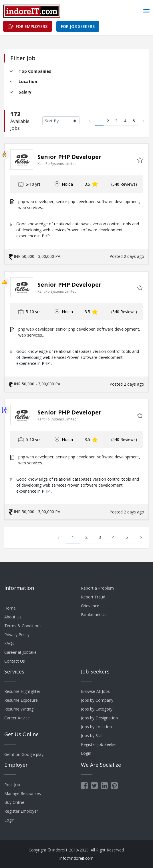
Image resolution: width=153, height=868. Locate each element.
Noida (63, 184)
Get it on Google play (24, 754)
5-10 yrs (29, 184)
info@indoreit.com (76, 858)
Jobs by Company (97, 700)
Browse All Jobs (95, 691)
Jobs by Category (97, 709)
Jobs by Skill (92, 736)
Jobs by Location (96, 727)
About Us (13, 617)
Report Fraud (93, 597)
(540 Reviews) (124, 184)
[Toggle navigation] (146, 11)
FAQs (9, 643)
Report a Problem (97, 588)
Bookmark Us (94, 615)
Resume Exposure (21, 700)
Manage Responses (23, 793)
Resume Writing (19, 709)
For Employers (28, 27)
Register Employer (21, 811)
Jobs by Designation (99, 718)
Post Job (12, 785)
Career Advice (17, 718)
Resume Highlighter (22, 691)
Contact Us (15, 661)
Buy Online (14, 802)
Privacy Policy (17, 635)
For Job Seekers (78, 26)
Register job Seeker (99, 744)
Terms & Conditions (23, 626)
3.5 (91, 184)
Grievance (90, 606)
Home (10, 608)
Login (86, 753)
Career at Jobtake (20, 652)
